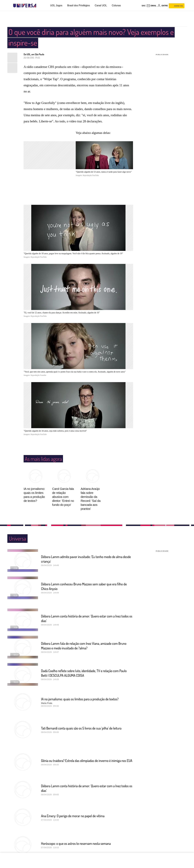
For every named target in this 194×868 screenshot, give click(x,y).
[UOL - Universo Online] (39, 6)
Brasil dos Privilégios (79, 5)
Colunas (116, 5)
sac (144, 6)
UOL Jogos (56, 5)
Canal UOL (101, 5)
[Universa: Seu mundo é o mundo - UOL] (25, 6)
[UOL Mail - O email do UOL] (151, 6)
